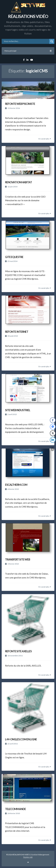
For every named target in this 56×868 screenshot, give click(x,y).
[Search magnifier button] (52, 41)
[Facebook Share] (53, 420)
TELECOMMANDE (15, 809)
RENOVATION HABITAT (19, 182)
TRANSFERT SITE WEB (18, 559)
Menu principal (28, 51)
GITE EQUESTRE (14, 257)
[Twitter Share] (53, 433)
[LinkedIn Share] (53, 440)
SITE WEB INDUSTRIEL (18, 410)
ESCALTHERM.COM (16, 485)
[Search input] (26, 41)
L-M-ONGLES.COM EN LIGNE (21, 739)
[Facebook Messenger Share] (53, 427)
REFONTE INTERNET (17, 332)
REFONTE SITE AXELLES (18, 651)
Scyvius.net (28, 857)
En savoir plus (44, 139)
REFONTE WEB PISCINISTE (20, 104)
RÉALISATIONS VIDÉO (28, 16)
